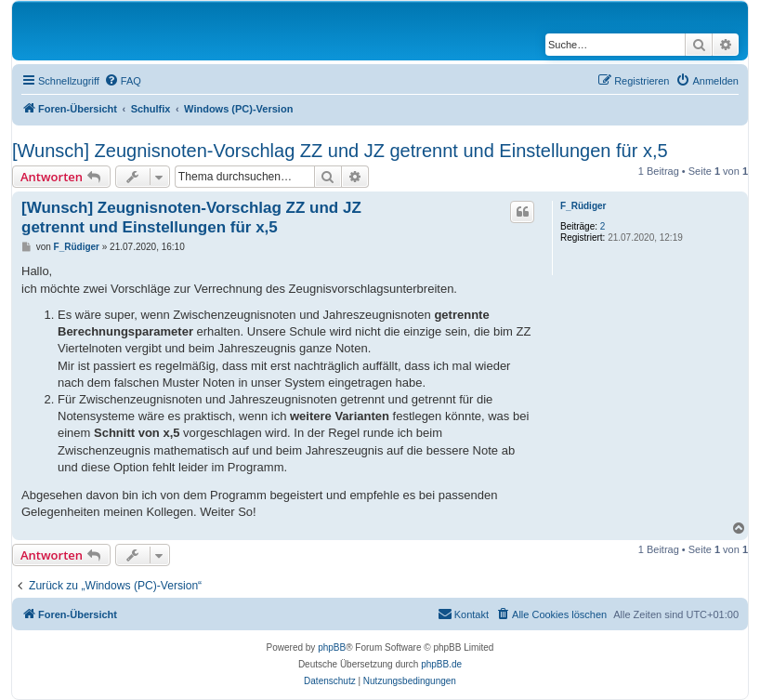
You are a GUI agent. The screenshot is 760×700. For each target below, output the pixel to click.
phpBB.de (441, 664)
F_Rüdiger (583, 206)
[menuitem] (123, 81)
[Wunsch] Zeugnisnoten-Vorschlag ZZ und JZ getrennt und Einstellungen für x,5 (340, 151)
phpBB (332, 647)
